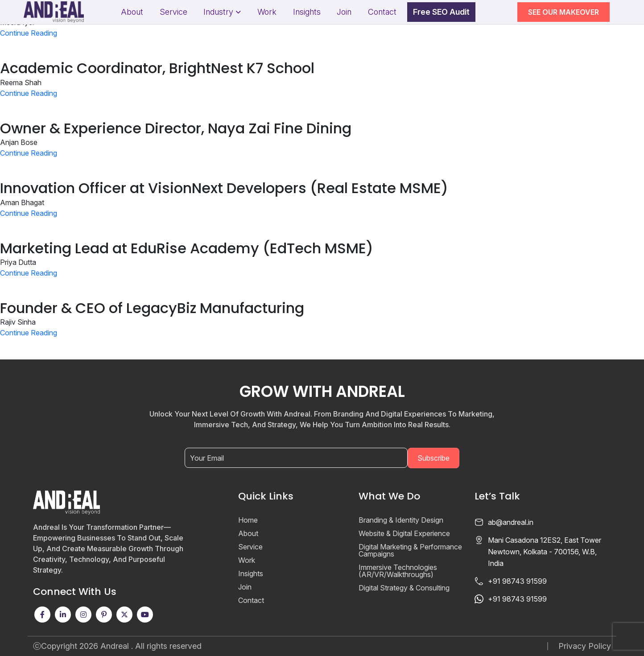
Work (267, 12)
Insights (307, 12)
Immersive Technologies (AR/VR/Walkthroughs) (398, 571)
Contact (382, 12)
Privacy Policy (585, 646)
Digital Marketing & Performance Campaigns (410, 550)
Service (173, 12)
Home (248, 520)
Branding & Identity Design (401, 520)
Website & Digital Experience (404, 533)
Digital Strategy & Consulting (404, 588)
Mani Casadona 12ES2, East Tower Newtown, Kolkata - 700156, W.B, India (545, 552)
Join (344, 12)
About (132, 12)
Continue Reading (29, 33)
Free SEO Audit (441, 12)
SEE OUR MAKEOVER (563, 12)
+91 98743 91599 (517, 581)
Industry (218, 12)
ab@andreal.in (511, 522)
